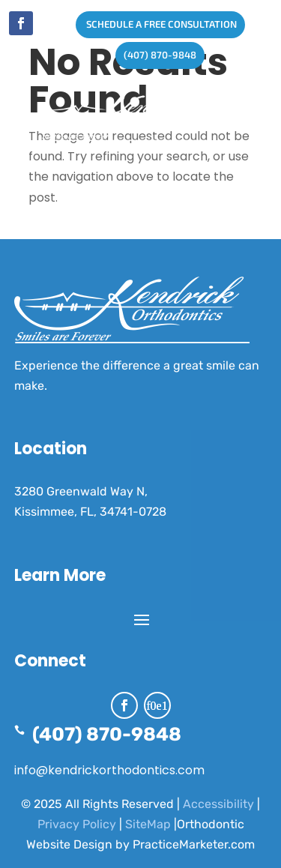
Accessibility (218, 804)
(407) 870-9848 (156, 55)
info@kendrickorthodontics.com (109, 770)
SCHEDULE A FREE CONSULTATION (156, 24)
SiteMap (148, 824)
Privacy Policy (77, 824)
